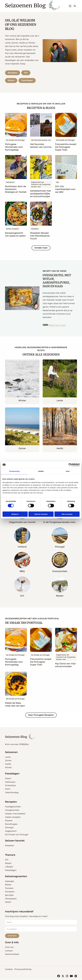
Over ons (9, 948)
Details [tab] (41, 471)
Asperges (10, 882)
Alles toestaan (67, 514)
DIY (26, 73)
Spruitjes (9, 896)
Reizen (11, 81)
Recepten (13, 73)
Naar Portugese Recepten (41, 715)
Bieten (8, 885)
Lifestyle (9, 867)
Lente (8, 757)
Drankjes (9, 828)
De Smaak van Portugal (17, 835)
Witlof (8, 903)
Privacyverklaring (23, 969)
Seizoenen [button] (11, 753)
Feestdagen (27, 81)
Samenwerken (12, 954)
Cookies (9, 969)
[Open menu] (69, 6)
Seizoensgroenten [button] (16, 877)
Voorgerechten (12, 811)
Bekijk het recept (57, 326)
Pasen (8, 779)
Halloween (10, 782)
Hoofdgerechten (13, 807)
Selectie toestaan (41, 514)
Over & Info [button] (12, 943)
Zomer (8, 761)
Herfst (8, 764)
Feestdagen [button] (12, 774)
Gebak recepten (13, 818)
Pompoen (10, 892)
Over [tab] (68, 471)
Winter (8, 768)
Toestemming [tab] (14, 471)
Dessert (9, 821)
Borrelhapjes (11, 825)
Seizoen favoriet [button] (15, 841)
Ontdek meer (41, 248)
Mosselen (10, 846)
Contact (9, 951)
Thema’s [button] (10, 855)
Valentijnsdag (12, 793)
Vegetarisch (11, 832)
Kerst (8, 789)
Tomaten (9, 889)
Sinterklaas (10, 786)
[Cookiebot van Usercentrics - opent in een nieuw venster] (70, 465)
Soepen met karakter (15, 814)
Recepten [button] (11, 802)
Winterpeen (11, 899)
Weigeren (15, 514)
